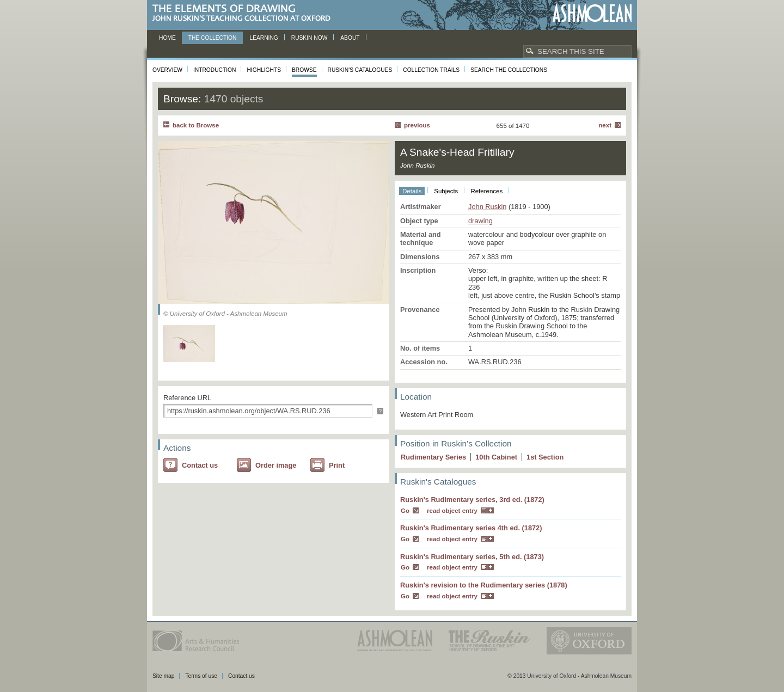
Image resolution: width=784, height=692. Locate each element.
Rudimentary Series (433, 457)
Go (405, 511)
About (350, 38)
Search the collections (509, 70)
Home (167, 38)
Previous (417, 125)
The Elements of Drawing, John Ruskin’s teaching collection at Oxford (245, 13)
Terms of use (201, 676)
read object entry (452, 511)
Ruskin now (310, 38)
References (486, 191)
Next (605, 125)
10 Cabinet (496, 457)
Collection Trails (431, 70)
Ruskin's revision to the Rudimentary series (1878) (484, 585)
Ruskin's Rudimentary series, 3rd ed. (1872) (472, 500)
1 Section (545, 457)
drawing (480, 221)
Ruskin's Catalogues (360, 70)
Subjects (446, 191)
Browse (304, 70)
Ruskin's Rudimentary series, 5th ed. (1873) (472, 557)
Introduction (215, 70)
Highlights (264, 70)
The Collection (213, 38)
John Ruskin (487, 207)
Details (412, 191)
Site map (163, 676)
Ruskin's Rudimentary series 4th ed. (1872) (471, 528)
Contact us (200, 465)
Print (337, 465)
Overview (167, 70)
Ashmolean (592, 13)
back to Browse (196, 125)
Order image (276, 465)
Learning (264, 38)
